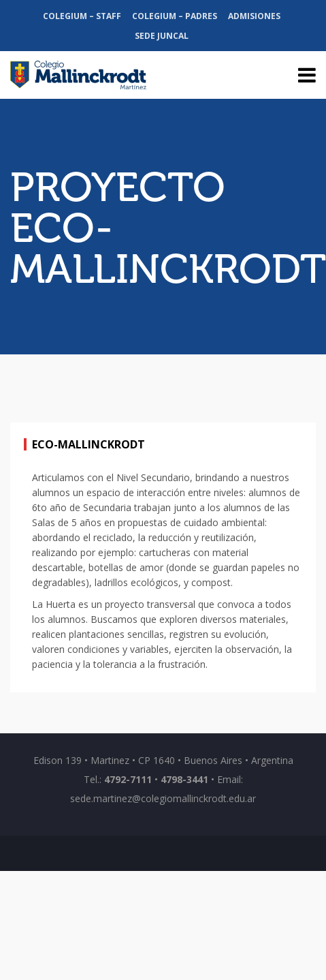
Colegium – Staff (82, 16)
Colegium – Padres (175, 16)
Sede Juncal (162, 36)
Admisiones (254, 16)
